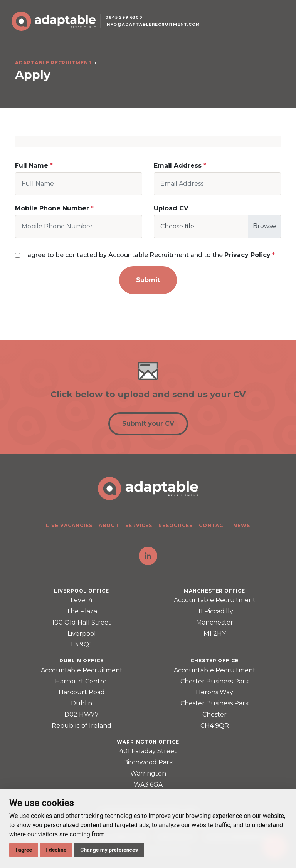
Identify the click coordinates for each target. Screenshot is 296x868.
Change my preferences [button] (109, 850)
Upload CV (171, 208)
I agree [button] (24, 850)
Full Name (32, 165)
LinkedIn (148, 556)
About (109, 525)
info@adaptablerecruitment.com (153, 24)
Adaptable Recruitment (54, 63)
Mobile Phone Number (52, 208)
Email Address (178, 165)
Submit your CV (148, 424)
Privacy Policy (247, 255)
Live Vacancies (69, 525)
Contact (213, 525)
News (242, 525)
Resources (176, 525)
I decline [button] (56, 850)
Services (139, 525)
